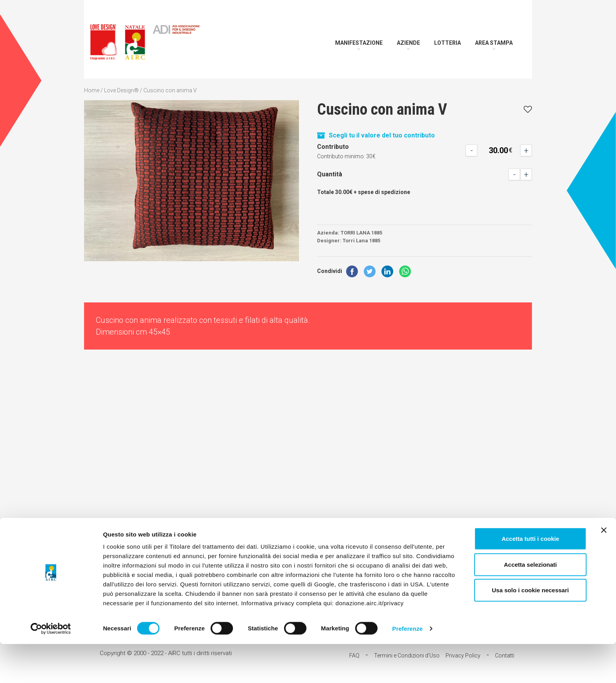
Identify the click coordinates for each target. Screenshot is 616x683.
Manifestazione (359, 43)
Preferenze (407, 667)
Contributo (333, 147)
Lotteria (447, 43)
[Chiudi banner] (604, 569)
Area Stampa (494, 43)
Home (92, 90)
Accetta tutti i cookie (531, 578)
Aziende (408, 43)
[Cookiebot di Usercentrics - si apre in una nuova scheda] (51, 668)
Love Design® (121, 90)
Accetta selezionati (530, 603)
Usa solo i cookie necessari (530, 629)
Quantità (330, 174)
